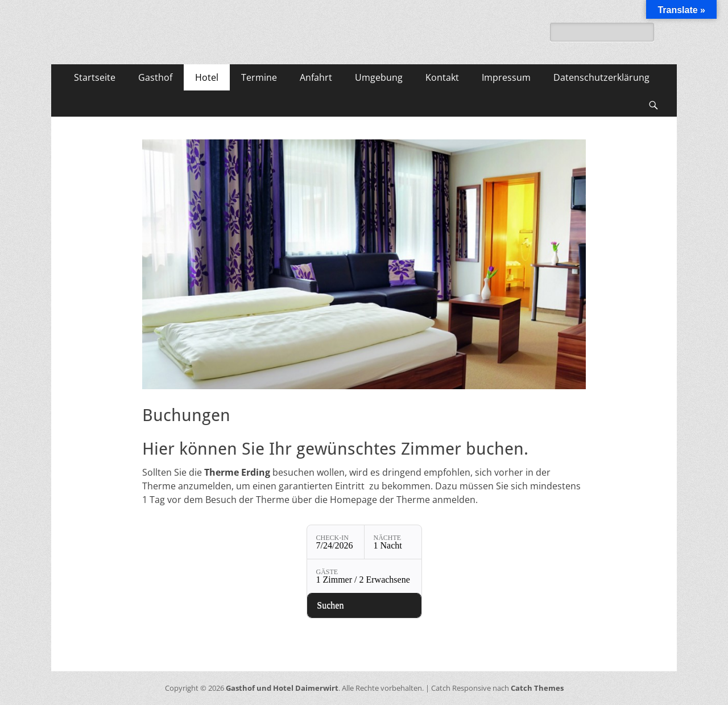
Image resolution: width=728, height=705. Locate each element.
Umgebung (379, 77)
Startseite (95, 77)
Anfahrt (316, 77)
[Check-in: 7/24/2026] (336, 542)
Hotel (207, 77)
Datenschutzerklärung (601, 77)
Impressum (506, 77)
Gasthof (155, 77)
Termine (259, 77)
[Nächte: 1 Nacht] (393, 542)
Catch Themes (537, 688)
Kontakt (442, 77)
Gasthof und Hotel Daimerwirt (282, 688)
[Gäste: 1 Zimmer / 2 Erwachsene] (364, 576)
